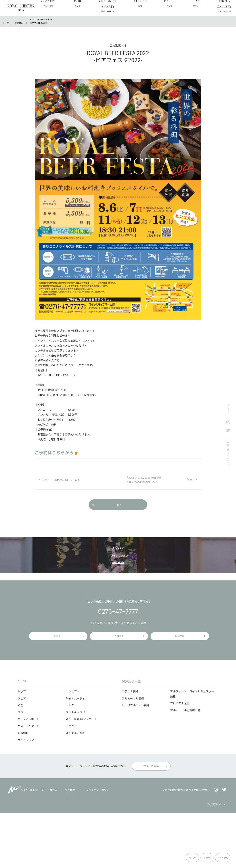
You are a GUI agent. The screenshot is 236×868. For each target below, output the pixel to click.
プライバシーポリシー (99, 845)
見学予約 (181, 689)
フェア (22, 753)
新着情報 (23, 788)
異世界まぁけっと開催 (67, 480)
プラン (22, 767)
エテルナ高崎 (130, 746)
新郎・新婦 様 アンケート (81, 774)
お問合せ (150, 857)
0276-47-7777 (118, 662)
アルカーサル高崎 (133, 753)
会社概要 (70, 845)
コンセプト (73, 746)
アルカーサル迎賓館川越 (185, 765)
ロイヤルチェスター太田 (21, 8)
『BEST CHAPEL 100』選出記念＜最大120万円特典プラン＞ (144, 480)
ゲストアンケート (29, 781)
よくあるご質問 (75, 788)
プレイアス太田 (180, 758)
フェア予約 (215, 857)
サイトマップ (26, 794)
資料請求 (182, 857)
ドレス (70, 760)
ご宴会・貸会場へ (151, 821)
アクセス (71, 781)
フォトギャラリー (77, 767)
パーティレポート (29, 774)
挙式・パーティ (75, 753)
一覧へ (118, 507)
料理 (20, 760)
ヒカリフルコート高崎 (136, 760)
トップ (22, 746)
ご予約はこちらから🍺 (57, 452)
